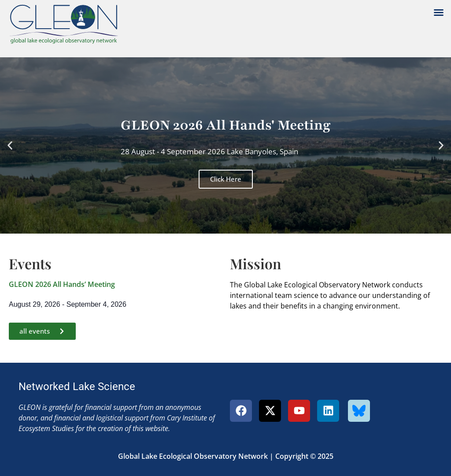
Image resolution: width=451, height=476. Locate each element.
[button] (439, 12)
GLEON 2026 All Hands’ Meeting (62, 284)
